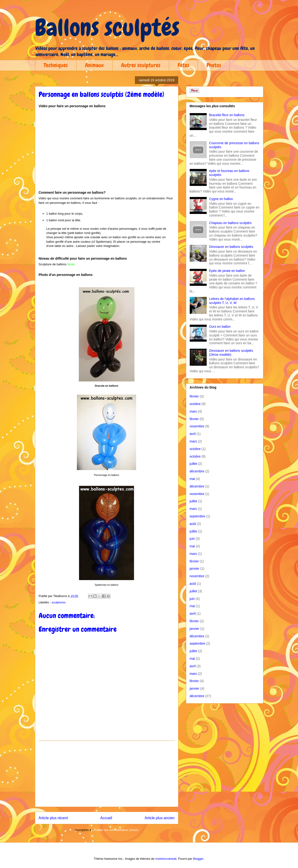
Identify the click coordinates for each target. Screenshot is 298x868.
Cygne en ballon (221, 199)
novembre (197, 426)
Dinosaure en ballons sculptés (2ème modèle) (231, 353)
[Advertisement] (107, 774)
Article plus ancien (160, 818)
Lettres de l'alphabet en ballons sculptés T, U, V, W (232, 301)
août (193, 524)
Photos (214, 65)
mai (192, 479)
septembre (197, 516)
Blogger (198, 859)
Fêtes (183, 65)
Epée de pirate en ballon (227, 271)
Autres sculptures (141, 65)
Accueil (106, 818)
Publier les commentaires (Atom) (116, 830)
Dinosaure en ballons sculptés (231, 247)
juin (192, 539)
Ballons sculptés (107, 28)
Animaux (94, 65)
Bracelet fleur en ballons (227, 115)
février (194, 396)
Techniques (56, 65)
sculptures (58, 602)
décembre (197, 471)
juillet (193, 464)
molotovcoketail (166, 859)
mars (193, 411)
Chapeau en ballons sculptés (230, 223)
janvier (195, 569)
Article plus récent (53, 818)
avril (193, 434)
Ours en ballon (220, 327)
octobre (195, 404)
